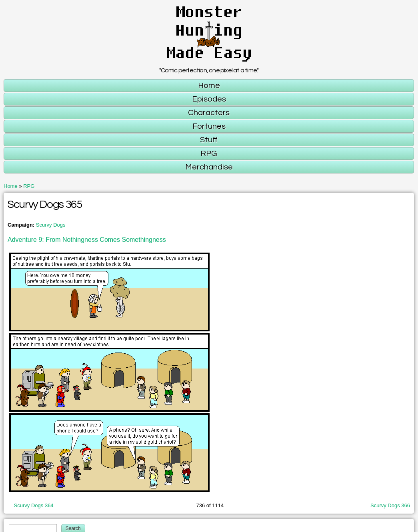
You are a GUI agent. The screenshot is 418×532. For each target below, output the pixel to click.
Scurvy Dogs (51, 225)
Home (11, 186)
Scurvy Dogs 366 (390, 505)
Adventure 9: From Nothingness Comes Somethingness (87, 240)
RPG (29, 186)
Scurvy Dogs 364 (34, 505)
